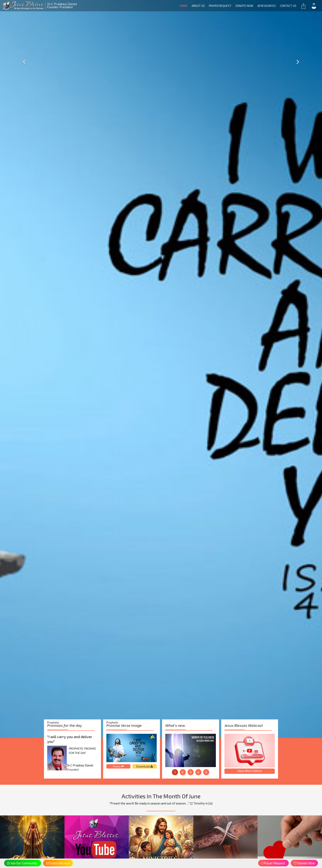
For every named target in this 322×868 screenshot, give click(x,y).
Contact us (288, 6)
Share (118, 766)
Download (145, 766)
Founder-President (39, 5)
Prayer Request (220, 6)
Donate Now (244, 6)
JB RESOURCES (267, 6)
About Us (198, 6)
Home (184, 6)
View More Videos (250, 771)
